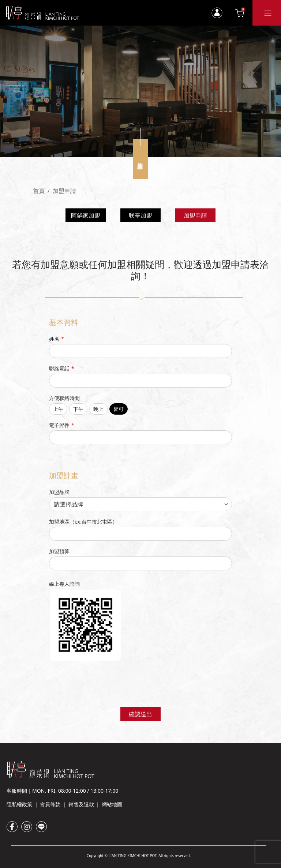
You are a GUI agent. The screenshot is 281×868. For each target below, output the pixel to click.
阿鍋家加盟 (86, 215)
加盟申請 (195, 215)
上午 (58, 409)
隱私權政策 (19, 804)
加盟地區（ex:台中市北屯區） (83, 522)
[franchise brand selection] (140, 504)
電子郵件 (62, 425)
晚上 (98, 409)
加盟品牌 (59, 492)
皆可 (119, 409)
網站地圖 (112, 804)
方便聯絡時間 (64, 398)
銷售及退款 (81, 804)
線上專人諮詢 (64, 584)
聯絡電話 (62, 368)
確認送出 (140, 714)
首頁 (39, 191)
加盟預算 (59, 551)
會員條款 (50, 804)
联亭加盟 (140, 215)
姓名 (57, 339)
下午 (78, 409)
